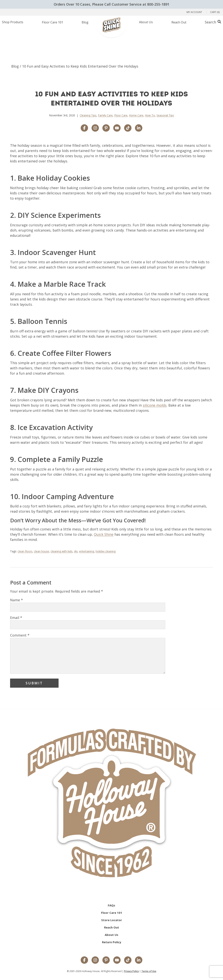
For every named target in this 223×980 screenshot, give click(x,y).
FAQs (112, 905)
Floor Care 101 (112, 913)
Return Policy (112, 942)
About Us (112, 935)
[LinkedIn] (139, 960)
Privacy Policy (131, 971)
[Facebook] (84, 960)
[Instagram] (95, 960)
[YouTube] (117, 960)
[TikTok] (128, 960)
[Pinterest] (106, 960)
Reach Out (112, 927)
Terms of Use (149, 971)
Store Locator (112, 920)
